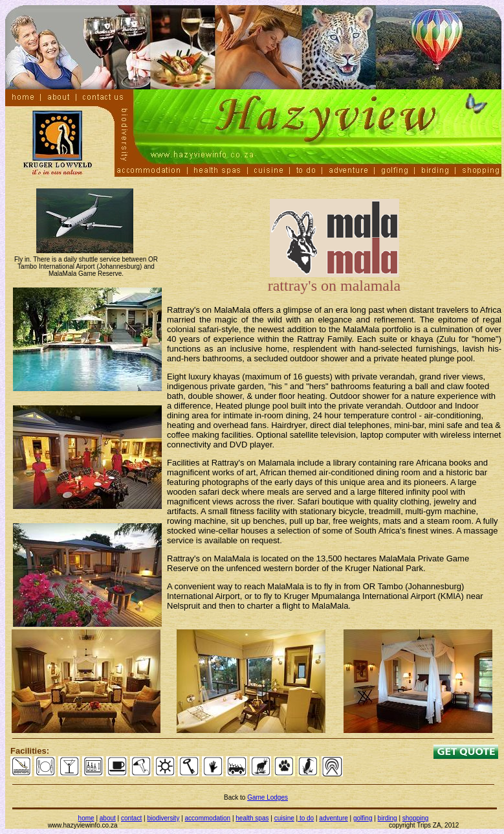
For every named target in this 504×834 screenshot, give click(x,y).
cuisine (284, 818)
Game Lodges (268, 797)
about (108, 818)
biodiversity (163, 818)
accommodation (208, 818)
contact (131, 818)
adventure (333, 818)
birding (388, 818)
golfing (363, 818)
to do (306, 818)
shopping (416, 818)
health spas (252, 818)
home (86, 818)
